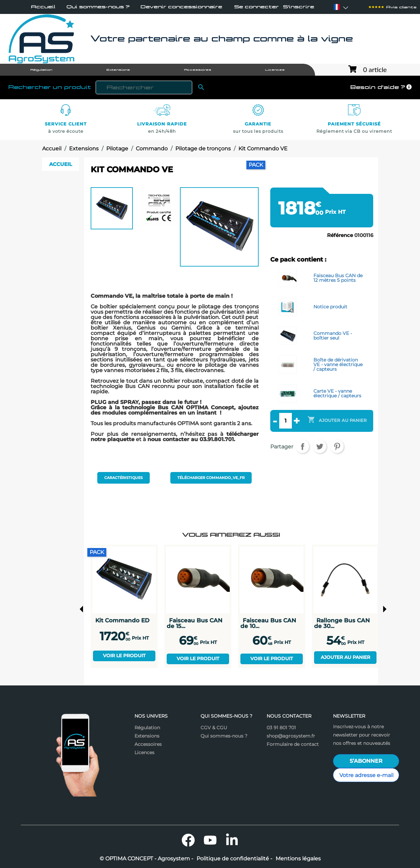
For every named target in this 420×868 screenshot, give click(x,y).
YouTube (210, 840)
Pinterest (337, 446)
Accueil (43, 7)
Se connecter (256, 7)
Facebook (188, 840)
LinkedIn (232, 840)
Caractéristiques (124, 478)
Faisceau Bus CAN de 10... (268, 623)
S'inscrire (298, 7)
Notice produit (330, 307)
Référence (340, 235)
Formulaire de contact (293, 744)
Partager (302, 446)
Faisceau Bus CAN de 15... (195, 623)
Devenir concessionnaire (181, 7)
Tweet (320, 446)
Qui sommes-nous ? (98, 7)
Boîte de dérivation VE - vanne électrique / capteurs (338, 364)
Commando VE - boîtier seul (333, 336)
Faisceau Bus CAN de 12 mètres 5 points (338, 278)
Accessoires (148, 744)
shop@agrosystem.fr (291, 736)
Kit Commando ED (122, 620)
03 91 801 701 (281, 728)
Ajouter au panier (345, 657)
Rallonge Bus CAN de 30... (342, 623)
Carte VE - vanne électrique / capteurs (337, 393)
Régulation (147, 728)
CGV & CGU (214, 728)
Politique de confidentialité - (234, 859)
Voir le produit (124, 656)
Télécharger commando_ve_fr (211, 478)
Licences (144, 752)
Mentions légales (298, 859)
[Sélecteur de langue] (337, 7)
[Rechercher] (144, 87)
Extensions (147, 736)
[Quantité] (285, 421)
